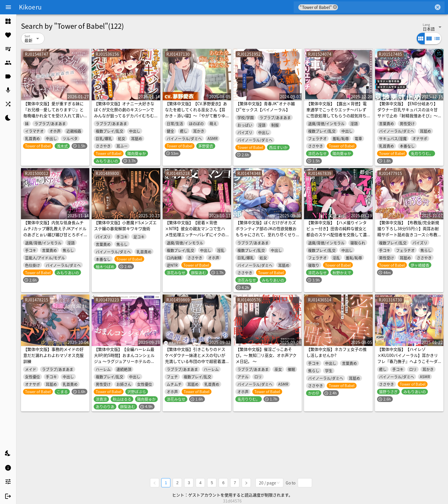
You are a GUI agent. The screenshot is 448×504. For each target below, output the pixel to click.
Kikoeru (30, 7)
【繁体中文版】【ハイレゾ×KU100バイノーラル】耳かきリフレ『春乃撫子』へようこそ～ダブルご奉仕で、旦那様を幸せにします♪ (408, 361)
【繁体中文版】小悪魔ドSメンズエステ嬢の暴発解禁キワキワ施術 (125, 225)
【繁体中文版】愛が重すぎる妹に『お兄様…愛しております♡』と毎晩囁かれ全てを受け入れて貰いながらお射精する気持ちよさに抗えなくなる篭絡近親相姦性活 (53, 116)
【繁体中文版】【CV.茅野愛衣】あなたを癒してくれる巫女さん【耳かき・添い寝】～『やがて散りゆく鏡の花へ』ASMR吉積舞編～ (196, 112)
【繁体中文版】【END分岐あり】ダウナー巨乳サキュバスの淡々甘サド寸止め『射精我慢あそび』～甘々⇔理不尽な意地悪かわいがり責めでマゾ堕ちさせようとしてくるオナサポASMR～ (407, 119)
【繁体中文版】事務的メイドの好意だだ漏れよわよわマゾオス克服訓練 (53, 355)
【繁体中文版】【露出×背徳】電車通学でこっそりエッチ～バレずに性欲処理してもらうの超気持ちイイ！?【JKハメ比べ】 (337, 112)
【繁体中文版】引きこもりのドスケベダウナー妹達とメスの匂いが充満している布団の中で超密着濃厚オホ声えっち (195, 358)
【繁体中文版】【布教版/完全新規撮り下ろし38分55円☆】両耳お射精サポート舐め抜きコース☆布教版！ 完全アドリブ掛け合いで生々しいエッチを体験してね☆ (408, 234)
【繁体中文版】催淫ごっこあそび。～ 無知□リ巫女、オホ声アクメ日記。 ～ (266, 355)
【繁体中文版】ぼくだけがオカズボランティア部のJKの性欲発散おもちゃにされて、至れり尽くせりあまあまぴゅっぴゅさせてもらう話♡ (266, 234)
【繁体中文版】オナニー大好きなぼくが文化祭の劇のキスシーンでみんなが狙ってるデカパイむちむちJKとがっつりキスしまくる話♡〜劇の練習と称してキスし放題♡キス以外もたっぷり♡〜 (124, 119)
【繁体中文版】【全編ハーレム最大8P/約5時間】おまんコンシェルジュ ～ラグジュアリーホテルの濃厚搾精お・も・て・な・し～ (124, 358)
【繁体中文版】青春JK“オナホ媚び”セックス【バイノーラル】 (265, 106)
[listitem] (8, 21)
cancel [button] (335, 7)
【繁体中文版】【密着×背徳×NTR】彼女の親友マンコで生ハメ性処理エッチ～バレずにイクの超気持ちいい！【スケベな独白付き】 (195, 234)
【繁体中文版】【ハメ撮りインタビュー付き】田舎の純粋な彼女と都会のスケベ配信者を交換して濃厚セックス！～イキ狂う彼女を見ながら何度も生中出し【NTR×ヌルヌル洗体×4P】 (337, 237)
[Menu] (8, 7)
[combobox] (386, 7)
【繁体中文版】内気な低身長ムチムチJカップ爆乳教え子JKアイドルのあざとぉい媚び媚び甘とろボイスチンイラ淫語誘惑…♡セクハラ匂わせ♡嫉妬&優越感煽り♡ (55, 234)
